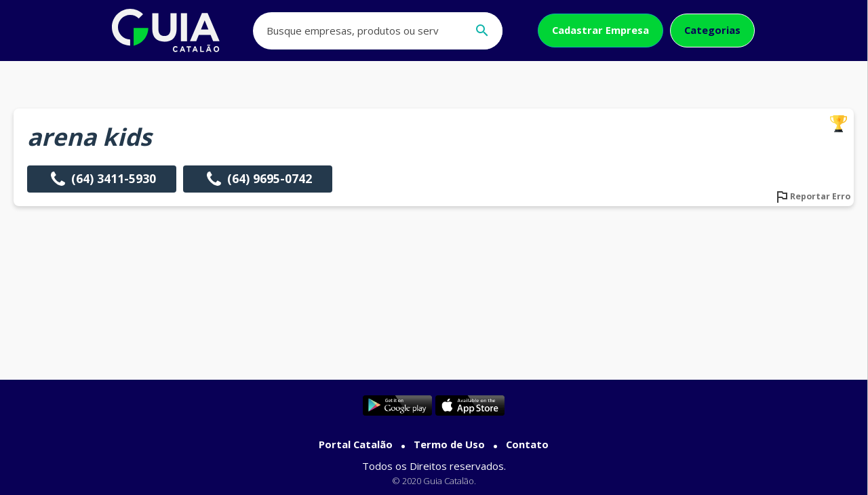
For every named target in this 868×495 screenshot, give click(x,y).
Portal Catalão (356, 444)
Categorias (712, 30)
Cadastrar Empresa (600, 30)
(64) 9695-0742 (258, 179)
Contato (527, 444)
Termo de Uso (449, 444)
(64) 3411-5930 (102, 179)
